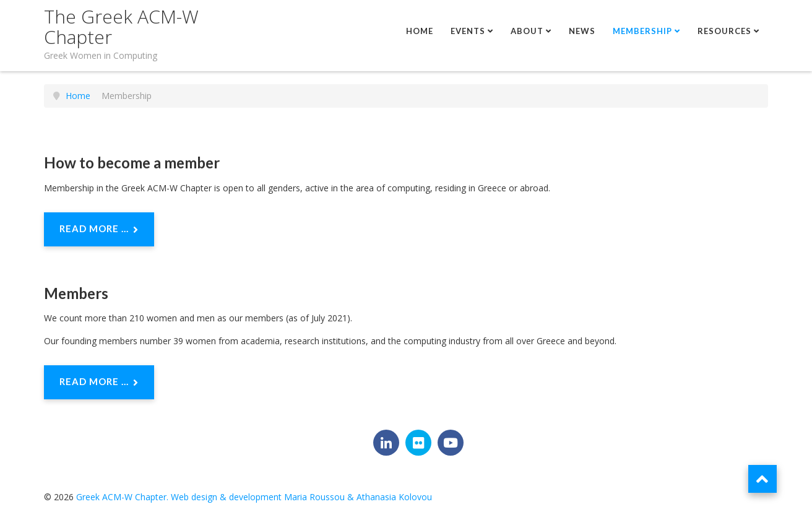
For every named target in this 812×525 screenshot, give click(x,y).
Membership (642, 31)
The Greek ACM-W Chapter (121, 27)
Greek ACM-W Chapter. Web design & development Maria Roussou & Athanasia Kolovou (254, 497)
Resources (724, 31)
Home (420, 31)
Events (468, 31)
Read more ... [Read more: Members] (99, 383)
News (582, 31)
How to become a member (132, 163)
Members (76, 293)
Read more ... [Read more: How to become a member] (99, 230)
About (527, 31)
